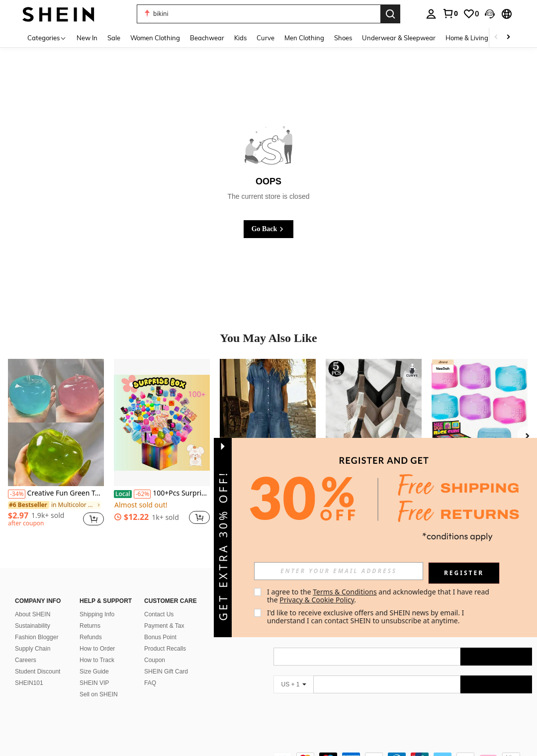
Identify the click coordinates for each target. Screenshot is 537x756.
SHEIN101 (29, 671)
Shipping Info (97, 602)
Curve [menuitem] (266, 38)
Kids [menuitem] (240, 38)
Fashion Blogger (37, 625)
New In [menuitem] (87, 38)
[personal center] (431, 14)
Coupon (155, 648)
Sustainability (33, 614)
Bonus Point (160, 625)
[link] (450, 13)
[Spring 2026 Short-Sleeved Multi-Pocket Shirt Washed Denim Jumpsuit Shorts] (268, 423)
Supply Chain (33, 637)
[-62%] (142, 494)
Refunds (91, 625)
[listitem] (56, 447)
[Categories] (47, 38)
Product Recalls (165, 637)
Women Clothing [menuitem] (155, 38)
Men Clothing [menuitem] (304, 38)
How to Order (97, 637)
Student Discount (38, 660)
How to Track (97, 648)
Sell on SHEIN (99, 682)
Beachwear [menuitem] (207, 38)
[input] (339, 571)
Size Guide (94, 660)
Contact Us (159, 602)
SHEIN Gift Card (166, 660)
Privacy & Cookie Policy (317, 600)
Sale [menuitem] (114, 38)
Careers (26, 648)
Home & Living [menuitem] (467, 38)
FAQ (150, 671)
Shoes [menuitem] (343, 38)
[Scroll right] (508, 38)
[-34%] (17, 494)
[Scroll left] (496, 38)
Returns (90, 614)
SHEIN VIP (94, 671)
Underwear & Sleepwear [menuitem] (399, 38)
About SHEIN (33, 602)
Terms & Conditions (345, 592)
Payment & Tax (164, 614)
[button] (259, 14)
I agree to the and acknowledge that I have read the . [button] (379, 596)
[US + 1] (293, 672)
